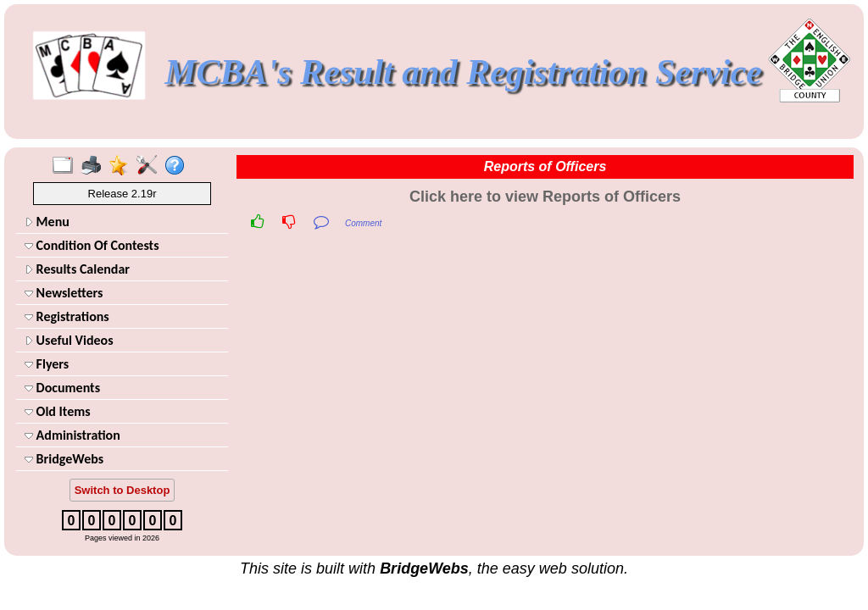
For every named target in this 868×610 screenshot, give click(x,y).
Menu (47, 222)
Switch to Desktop (122, 490)
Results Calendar (77, 269)
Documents (62, 388)
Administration (72, 435)
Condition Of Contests (92, 245)
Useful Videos (69, 340)
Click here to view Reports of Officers (545, 197)
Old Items (58, 411)
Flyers (47, 364)
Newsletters (64, 293)
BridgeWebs (64, 459)
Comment (363, 223)
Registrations (67, 316)
